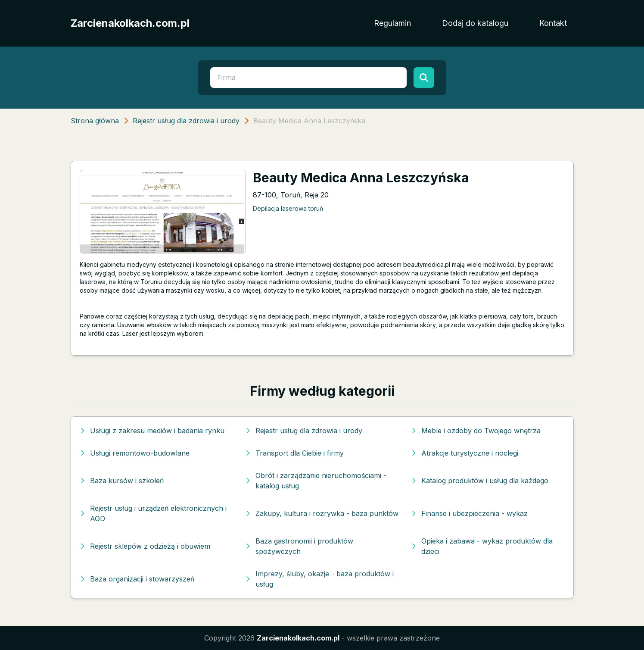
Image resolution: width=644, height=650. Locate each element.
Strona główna (95, 121)
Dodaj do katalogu (475, 23)
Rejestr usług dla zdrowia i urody (186, 121)
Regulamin (392, 23)
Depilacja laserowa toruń (288, 208)
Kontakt (553, 23)
